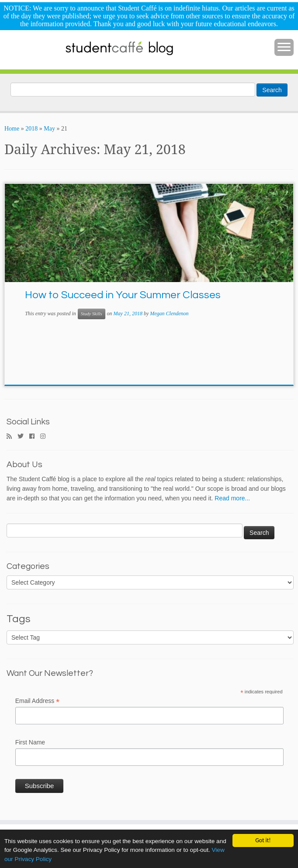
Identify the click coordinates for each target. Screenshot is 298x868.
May (49, 129)
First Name (30, 742)
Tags (19, 619)
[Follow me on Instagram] (46, 437)
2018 (31, 129)
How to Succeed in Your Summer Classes (123, 295)
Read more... (232, 498)
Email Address (38, 701)
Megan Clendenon (169, 313)
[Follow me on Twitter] (23, 437)
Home (12, 129)
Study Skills (92, 314)
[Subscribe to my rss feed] (12, 437)
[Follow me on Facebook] (35, 437)
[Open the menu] (284, 48)
